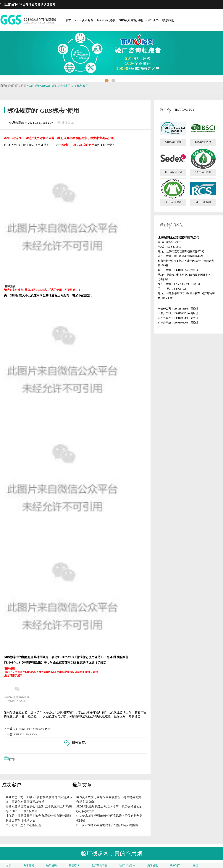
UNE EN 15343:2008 (25, 735)
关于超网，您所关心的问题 (23, 825)
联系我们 (168, 20)
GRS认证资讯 (106, 20)
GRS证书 (152, 20)
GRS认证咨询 (84, 20)
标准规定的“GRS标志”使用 (73, 86)
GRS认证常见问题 (131, 20)
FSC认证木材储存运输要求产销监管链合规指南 (107, 825)
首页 (69, 20)
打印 (12, 759)
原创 (25, 123)
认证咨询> (34, 86)
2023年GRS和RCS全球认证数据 (32, 729)
